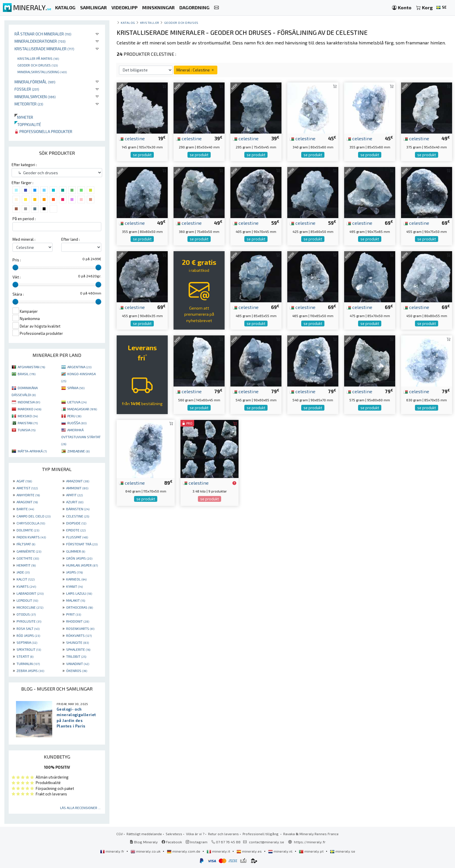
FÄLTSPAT (26, 544)
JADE (23, 572)
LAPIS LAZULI (79, 593)
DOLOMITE (28, 530)
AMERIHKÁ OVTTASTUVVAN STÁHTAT (81, 437)
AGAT (24, 481)
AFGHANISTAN (31, 367)
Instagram (197, 842)
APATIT (74, 495)
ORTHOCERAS (80, 607)
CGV (120, 834)
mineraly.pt (312, 851)
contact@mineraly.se (267, 842)
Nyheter (24, 117)
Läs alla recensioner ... (80, 808)
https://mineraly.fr (310, 842)
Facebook (172, 842)
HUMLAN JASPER (82, 565)
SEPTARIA (27, 642)
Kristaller (150, 23)
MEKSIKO (28, 416)
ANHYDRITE (28, 495)
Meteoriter (29, 104)
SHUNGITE (77, 642)
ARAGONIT (27, 502)
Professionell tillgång (261, 834)
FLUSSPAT (77, 537)
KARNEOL (76, 579)
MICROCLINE (30, 607)
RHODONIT (78, 621)
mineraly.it (219, 851)
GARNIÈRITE (29, 551)
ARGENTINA (79, 367)
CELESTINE (78, 516)
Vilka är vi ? (195, 834)
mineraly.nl (281, 851)
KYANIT (74, 586)
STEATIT (25, 656)
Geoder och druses (38, 65)
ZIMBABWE (78, 451)
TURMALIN (28, 664)
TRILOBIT (76, 656)
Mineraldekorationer (40, 41)
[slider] (15, 267)
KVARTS (26, 586)
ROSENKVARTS (80, 628)
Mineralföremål (35, 82)
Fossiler (27, 89)
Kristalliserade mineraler (44, 49)
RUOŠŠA (77, 423)
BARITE (25, 509)
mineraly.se (343, 851)
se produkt (142, 155)
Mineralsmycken (35, 97)
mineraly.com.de (184, 851)
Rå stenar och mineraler (43, 34)
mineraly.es (250, 851)
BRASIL (27, 374)
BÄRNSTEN (78, 509)
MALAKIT (76, 600)
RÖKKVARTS (79, 635)
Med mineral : (24, 239)
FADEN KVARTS (31, 537)
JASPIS (74, 572)
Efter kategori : (24, 165)
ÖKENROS (77, 671)
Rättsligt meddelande (144, 834)
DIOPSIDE (76, 523)
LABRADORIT (30, 593)
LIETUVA (77, 402)
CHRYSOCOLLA (31, 523)
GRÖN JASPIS (79, 558)
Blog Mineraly (144, 842)
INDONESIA (29, 402)
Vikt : (17, 277)
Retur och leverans (223, 834)
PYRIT (74, 614)
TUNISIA (27, 430)
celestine (132, 138)
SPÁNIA (76, 388)
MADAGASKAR (82, 409)
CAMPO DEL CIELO (34, 516)
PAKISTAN (28, 423)
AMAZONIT (78, 481)
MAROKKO (29, 409)
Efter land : (71, 239)
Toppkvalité (28, 124)
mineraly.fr (113, 851)
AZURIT (75, 502)
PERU (74, 416)
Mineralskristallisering (42, 72)
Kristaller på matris (38, 58)
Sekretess (174, 834)
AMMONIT (77, 488)
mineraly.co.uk (146, 851)
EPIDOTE (76, 530)
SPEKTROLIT (29, 649)
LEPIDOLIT (27, 600)
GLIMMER (76, 551)
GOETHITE (28, 558)
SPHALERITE (78, 649)
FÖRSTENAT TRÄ (82, 544)
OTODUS (26, 614)
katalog (128, 23)
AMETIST (27, 488)
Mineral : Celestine (196, 70)
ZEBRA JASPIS (30, 671)
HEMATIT (26, 565)
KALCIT (26, 579)
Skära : (18, 294)
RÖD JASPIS (28, 635)
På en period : (24, 219)
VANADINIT (78, 664)
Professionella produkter (43, 131)
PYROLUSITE (29, 621)
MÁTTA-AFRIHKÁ (32, 451)
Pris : (17, 260)
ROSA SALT (28, 628)
